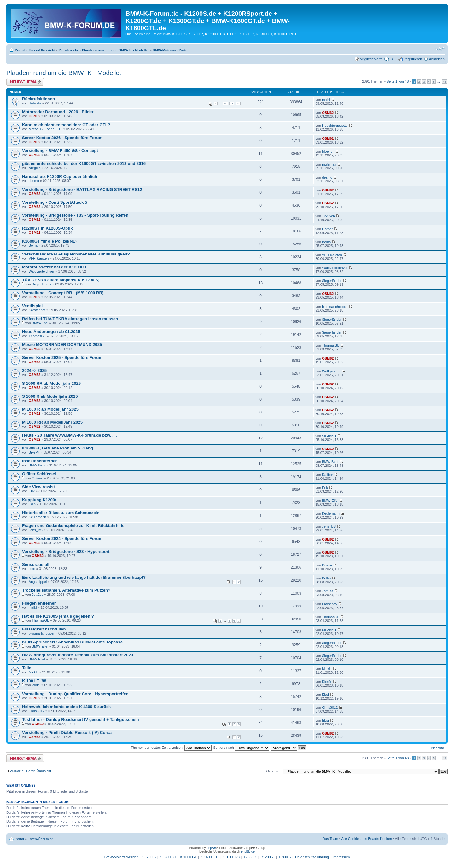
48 (444, 82)
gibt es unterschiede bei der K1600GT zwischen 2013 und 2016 (84, 164)
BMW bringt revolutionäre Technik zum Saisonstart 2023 (78, 655)
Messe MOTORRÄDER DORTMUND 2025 (62, 345)
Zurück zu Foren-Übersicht (31, 771)
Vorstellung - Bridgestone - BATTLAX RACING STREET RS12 (82, 189)
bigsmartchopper (335, 307)
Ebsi (325, 695)
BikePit (34, 452)
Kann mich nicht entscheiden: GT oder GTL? (66, 125)
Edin (32, 504)
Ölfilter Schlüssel (39, 474)
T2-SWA (328, 216)
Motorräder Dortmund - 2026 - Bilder (58, 112)
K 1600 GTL (210, 857)
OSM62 (35, 116)
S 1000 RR (232, 857)
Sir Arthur (329, 436)
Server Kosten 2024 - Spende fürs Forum (62, 539)
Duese (327, 565)
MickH (34, 672)
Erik (32, 491)
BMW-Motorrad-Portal (170, 50)
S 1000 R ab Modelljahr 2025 (50, 396)
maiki (326, 100)
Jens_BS (36, 530)
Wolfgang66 (331, 371)
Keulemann (38, 517)
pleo (32, 569)
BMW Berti (37, 465)
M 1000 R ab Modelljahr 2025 (50, 409)
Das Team (330, 839)
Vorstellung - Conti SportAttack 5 (55, 202)
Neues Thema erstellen (25, 82)
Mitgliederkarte (371, 59)
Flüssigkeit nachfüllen (44, 629)
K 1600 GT (188, 857)
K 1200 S (149, 857)
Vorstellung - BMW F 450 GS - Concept (60, 151)
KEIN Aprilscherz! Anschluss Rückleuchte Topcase (72, 642)
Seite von (398, 81)
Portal (20, 50)
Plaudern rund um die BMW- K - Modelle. (115, 50)
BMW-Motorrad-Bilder (121, 857)
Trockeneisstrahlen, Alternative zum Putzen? (66, 590)
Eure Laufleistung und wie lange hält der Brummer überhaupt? (84, 577)
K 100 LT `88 (34, 681)
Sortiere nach (241, 748)
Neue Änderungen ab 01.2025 (51, 332)
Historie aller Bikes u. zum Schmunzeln (61, 513)
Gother (327, 229)
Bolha (33, 245)
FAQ (393, 59)
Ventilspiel (32, 306)
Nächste (438, 748)
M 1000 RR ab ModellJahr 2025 (52, 422)
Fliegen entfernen (39, 603)
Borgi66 (35, 168)
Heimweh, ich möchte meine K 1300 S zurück (66, 707)
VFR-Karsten (39, 258)
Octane (37, 478)
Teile (27, 668)
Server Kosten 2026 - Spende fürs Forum (62, 138)
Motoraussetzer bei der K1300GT (54, 267)
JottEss (38, 595)
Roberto (35, 103)
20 (225, 103)
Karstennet (37, 310)
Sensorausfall (36, 564)
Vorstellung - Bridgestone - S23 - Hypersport (66, 551)
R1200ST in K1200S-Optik (47, 228)
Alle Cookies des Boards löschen (367, 839)
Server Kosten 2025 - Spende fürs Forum (62, 358)
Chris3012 (37, 711)
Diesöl (327, 682)
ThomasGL (37, 336)
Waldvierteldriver (42, 271)
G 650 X (250, 857)
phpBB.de (248, 851)
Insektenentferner (40, 461)
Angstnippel (38, 582)
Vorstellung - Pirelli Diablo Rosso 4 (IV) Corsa (67, 733)
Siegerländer (42, 284)
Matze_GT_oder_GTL (46, 129)
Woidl (36, 685)
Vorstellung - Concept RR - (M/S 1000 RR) (63, 293)
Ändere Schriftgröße (440, 49)
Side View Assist (38, 487)
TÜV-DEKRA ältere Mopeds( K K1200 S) (61, 280)
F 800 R (285, 857)
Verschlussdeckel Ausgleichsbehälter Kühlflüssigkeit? (76, 254)
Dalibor (327, 475)
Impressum (341, 857)
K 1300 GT (168, 857)
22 (238, 103)
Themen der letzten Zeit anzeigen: (171, 748)
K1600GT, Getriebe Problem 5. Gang (58, 448)
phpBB (211, 848)
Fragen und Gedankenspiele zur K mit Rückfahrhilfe (73, 526)
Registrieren (413, 59)
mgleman (329, 164)
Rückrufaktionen (38, 99)
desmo (34, 181)
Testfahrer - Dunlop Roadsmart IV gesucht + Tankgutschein (81, 720)
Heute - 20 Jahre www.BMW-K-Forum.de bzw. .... (70, 435)
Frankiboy (329, 604)
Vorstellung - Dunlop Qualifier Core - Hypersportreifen (75, 694)
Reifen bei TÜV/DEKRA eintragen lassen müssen (70, 319)
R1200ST (268, 857)
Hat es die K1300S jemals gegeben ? (58, 616)
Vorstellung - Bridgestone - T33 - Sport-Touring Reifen (75, 215)
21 (232, 103)
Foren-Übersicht (42, 50)
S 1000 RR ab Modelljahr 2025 (51, 383)
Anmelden (437, 59)
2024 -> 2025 (34, 370)
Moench (328, 151)
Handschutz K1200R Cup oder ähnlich (60, 176)
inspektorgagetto (335, 126)
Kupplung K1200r (39, 500)
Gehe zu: (273, 771)
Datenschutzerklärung (312, 857)
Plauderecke (69, 50)
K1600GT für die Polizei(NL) (49, 241)
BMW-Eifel (40, 323)
